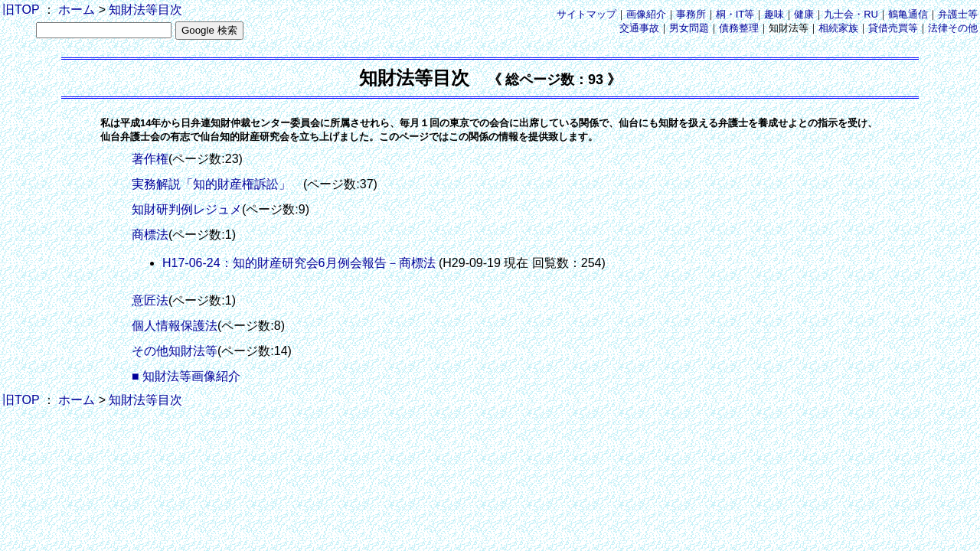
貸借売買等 (893, 28)
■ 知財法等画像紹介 (186, 376)
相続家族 (838, 28)
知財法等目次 (145, 10)
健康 (804, 14)
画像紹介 (646, 14)
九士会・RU (851, 14)
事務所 (691, 14)
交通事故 (639, 28)
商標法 (150, 235)
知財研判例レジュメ (187, 209)
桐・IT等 (735, 14)
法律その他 (953, 28)
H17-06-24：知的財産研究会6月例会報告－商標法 (299, 263)
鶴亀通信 (908, 14)
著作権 (150, 159)
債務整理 (739, 28)
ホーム (77, 10)
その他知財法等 (175, 351)
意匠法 (150, 300)
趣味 (774, 14)
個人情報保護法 (175, 326)
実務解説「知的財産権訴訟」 (217, 184)
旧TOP (21, 10)
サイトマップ (586, 14)
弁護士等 (958, 14)
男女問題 (689, 28)
